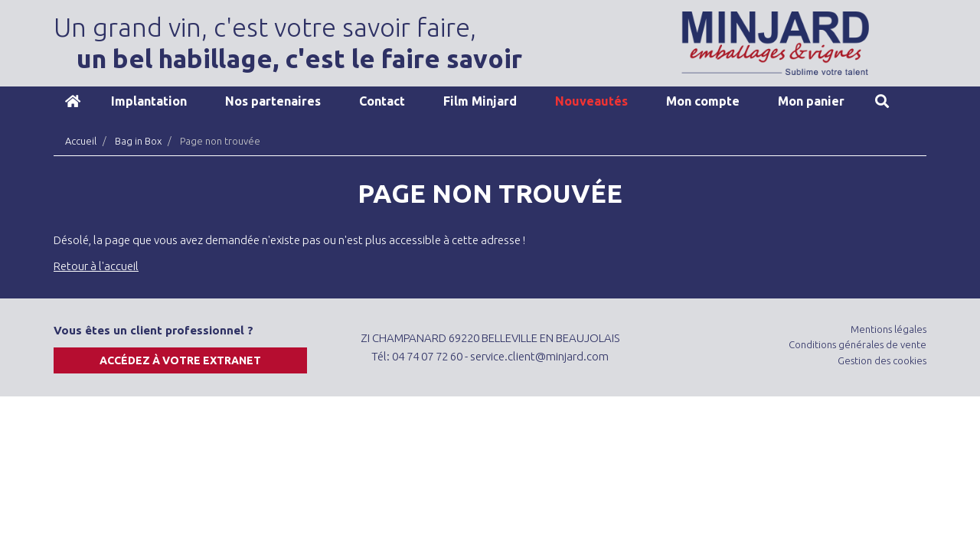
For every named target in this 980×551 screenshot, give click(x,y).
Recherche (882, 101)
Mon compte (703, 101)
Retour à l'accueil (96, 266)
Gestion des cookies (882, 360)
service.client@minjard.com (539, 356)
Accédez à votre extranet (180, 360)
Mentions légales (889, 329)
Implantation (149, 101)
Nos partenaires (273, 101)
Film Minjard (480, 101)
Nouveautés (591, 101)
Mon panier (811, 101)
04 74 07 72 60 (427, 356)
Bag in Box (138, 141)
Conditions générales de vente (857, 344)
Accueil (73, 101)
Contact (382, 101)
